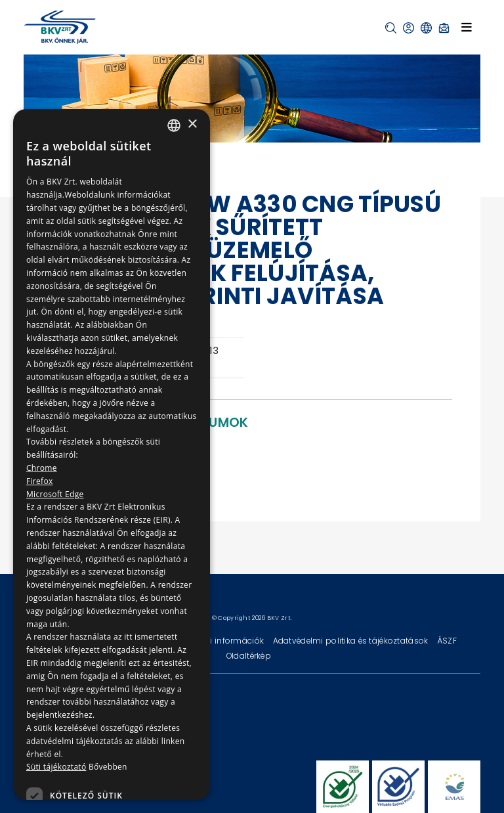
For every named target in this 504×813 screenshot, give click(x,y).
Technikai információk (220, 641)
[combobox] (174, 125)
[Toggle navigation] (467, 27)
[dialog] (112, 454)
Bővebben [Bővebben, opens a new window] (108, 767)
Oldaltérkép (249, 656)
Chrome (42, 468)
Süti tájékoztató (56, 767)
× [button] (192, 124)
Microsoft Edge (55, 494)
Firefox (40, 481)
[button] (391, 28)
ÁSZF (447, 641)
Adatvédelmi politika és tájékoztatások (352, 641)
